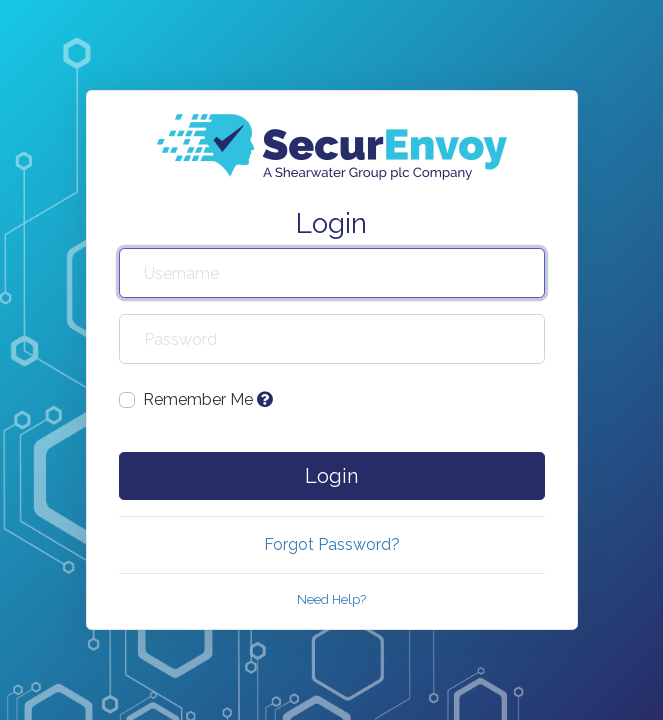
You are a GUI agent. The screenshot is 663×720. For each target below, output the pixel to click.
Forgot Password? (332, 544)
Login (331, 476)
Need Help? (331, 599)
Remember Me (208, 399)
